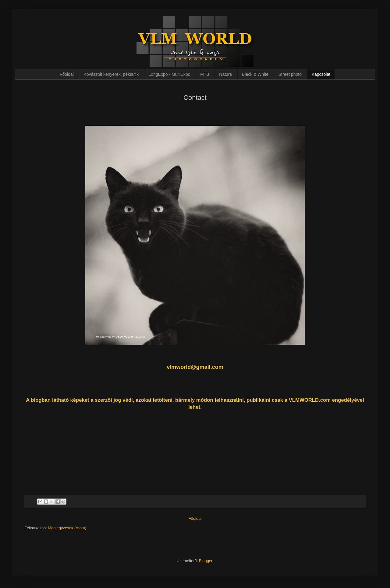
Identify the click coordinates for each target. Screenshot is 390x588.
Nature (225, 74)
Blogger (206, 561)
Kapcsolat (321, 74)
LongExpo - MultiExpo (170, 74)
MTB (205, 74)
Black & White (255, 74)
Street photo (290, 74)
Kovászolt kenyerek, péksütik (111, 74)
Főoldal (67, 74)
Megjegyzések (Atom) (67, 528)
